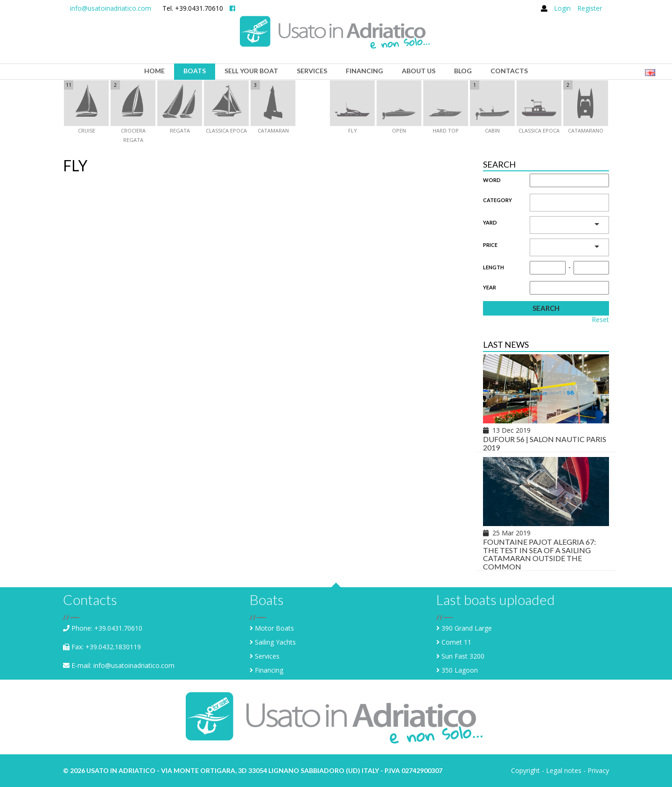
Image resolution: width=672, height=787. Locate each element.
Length (493, 267)
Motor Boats (274, 628)
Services (267, 656)
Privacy (598, 770)
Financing (269, 670)
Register (590, 8)
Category (497, 200)
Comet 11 (456, 642)
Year (490, 287)
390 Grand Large (467, 628)
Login (562, 8)
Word (492, 180)
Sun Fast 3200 (463, 656)
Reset (600, 320)
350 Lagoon (460, 670)
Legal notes (564, 770)
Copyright (525, 770)
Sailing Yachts (275, 642)
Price (490, 245)
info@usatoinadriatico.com (111, 8)
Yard (490, 222)
